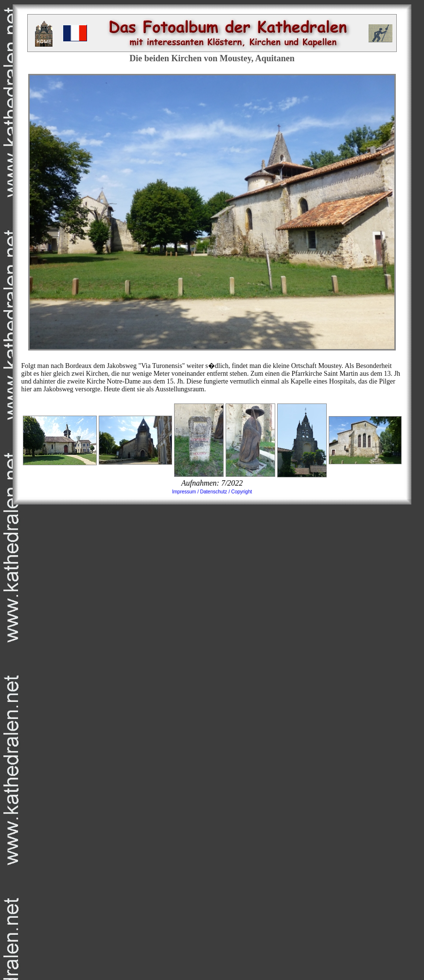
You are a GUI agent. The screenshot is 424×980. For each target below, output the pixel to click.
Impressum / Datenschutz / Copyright (212, 492)
